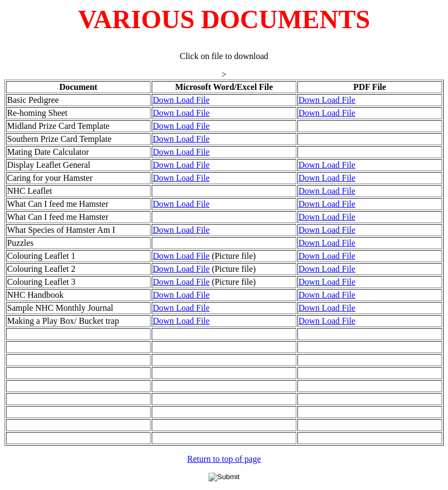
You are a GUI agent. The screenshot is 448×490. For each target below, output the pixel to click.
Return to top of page (224, 459)
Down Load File (181, 100)
